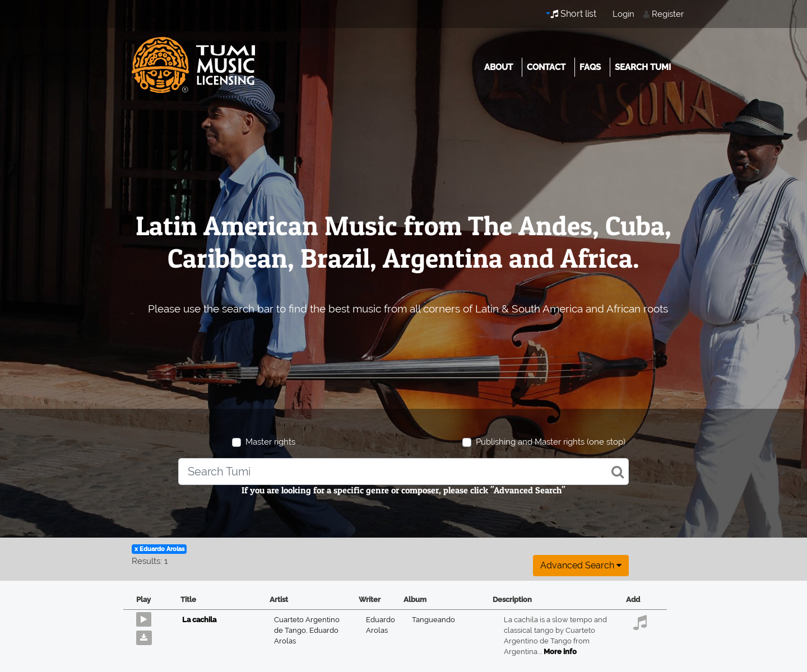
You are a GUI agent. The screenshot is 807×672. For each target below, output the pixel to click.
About (498, 67)
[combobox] (403, 472)
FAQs (590, 67)
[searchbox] (403, 472)
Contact (546, 67)
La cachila (199, 620)
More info (560, 652)
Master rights (270, 442)
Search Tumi (643, 67)
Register (668, 14)
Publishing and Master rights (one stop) (551, 442)
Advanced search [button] (581, 565)
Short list (573, 14)
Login (623, 14)
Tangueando (433, 620)
